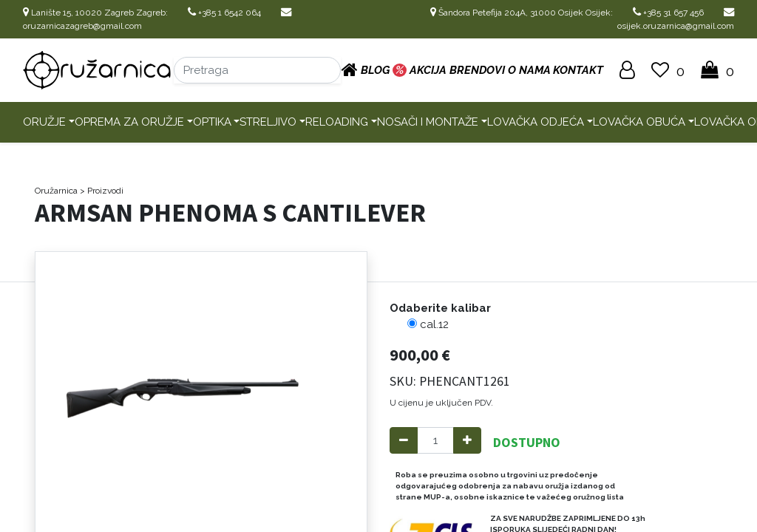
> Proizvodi (102, 191)
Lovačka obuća (639, 122)
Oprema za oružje (129, 122)
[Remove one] (404, 441)
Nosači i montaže (428, 122)
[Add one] (467, 441)
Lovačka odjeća (536, 122)
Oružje (44, 122)
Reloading (337, 122)
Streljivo (268, 122)
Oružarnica (56, 191)
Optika (212, 122)
